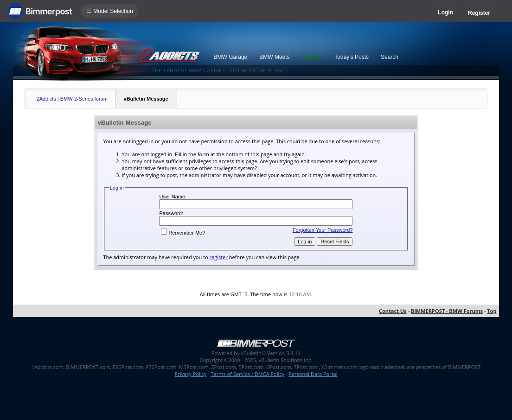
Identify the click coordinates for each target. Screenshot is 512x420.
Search (390, 57)
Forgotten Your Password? (323, 230)
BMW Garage (231, 57)
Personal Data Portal (313, 374)
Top (492, 311)
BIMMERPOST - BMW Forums (447, 311)
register (219, 257)
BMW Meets (274, 57)
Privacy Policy (191, 374)
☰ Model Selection (110, 11)
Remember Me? (183, 233)
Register (479, 13)
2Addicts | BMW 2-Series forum (72, 99)
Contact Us (393, 311)
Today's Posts (352, 57)
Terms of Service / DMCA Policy (247, 374)
